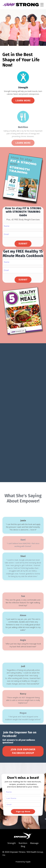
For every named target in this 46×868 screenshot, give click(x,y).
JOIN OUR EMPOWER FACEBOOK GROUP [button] (23, 751)
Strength (12, 843)
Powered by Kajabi (23, 862)
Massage (34, 843)
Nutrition (23, 843)
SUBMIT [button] (23, 244)
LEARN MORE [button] (23, 101)
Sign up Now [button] (23, 800)
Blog (23, 846)
